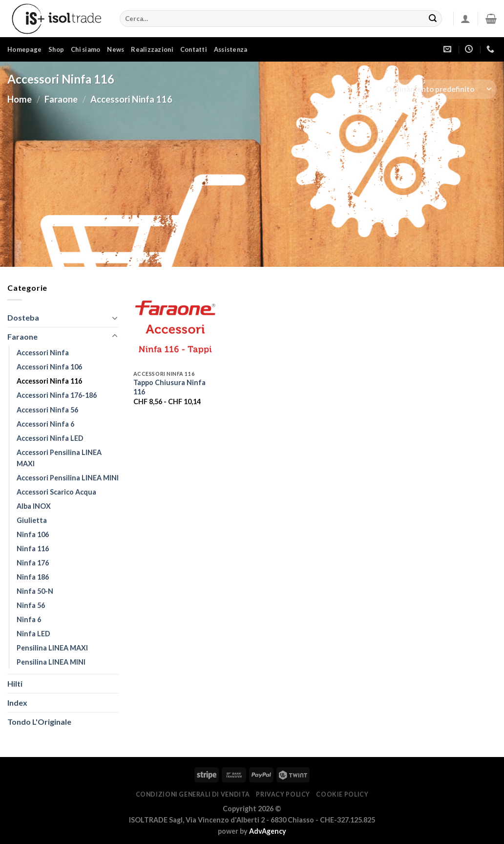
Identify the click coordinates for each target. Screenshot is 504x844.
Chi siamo (85, 49)
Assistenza (231, 49)
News (115, 49)
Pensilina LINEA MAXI (52, 648)
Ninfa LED (33, 634)
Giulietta (32, 520)
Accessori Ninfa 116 (49, 381)
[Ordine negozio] (438, 89)
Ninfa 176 (33, 563)
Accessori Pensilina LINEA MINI (68, 478)
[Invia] (433, 19)
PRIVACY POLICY (283, 794)
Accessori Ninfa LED (50, 438)
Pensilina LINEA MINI (51, 662)
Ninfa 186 (33, 577)
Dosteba (23, 317)
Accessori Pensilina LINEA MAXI (59, 458)
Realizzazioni (152, 49)
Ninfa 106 (33, 534)
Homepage (24, 49)
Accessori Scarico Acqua (56, 492)
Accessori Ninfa (43, 353)
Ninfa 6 (29, 619)
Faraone (61, 99)
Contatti (194, 49)
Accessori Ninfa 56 (47, 410)
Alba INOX (34, 506)
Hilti (15, 683)
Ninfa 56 (31, 605)
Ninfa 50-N (35, 591)
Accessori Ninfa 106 (49, 367)
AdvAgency (268, 831)
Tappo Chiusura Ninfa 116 (169, 387)
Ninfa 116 (33, 549)
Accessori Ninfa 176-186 (57, 395)
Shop (56, 49)
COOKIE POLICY (342, 794)
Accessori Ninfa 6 (45, 424)
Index (17, 703)
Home (20, 99)
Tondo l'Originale (39, 722)
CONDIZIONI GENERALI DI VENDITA (193, 794)
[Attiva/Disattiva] (115, 318)
